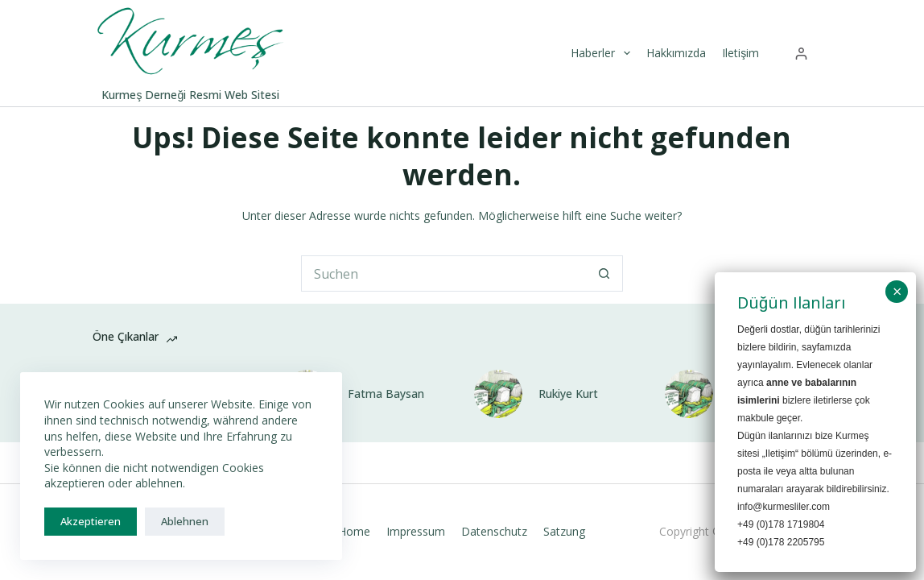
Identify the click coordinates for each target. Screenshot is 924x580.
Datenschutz (494, 532)
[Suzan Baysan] (689, 394)
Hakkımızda (676, 53)
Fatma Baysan (386, 394)
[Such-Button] (605, 273)
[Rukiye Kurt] (498, 394)
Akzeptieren (91, 521)
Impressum (416, 532)
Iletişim (740, 53)
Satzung (564, 532)
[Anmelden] (801, 54)
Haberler (602, 53)
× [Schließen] (897, 291)
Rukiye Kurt (568, 394)
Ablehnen (185, 521)
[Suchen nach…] (444, 273)
